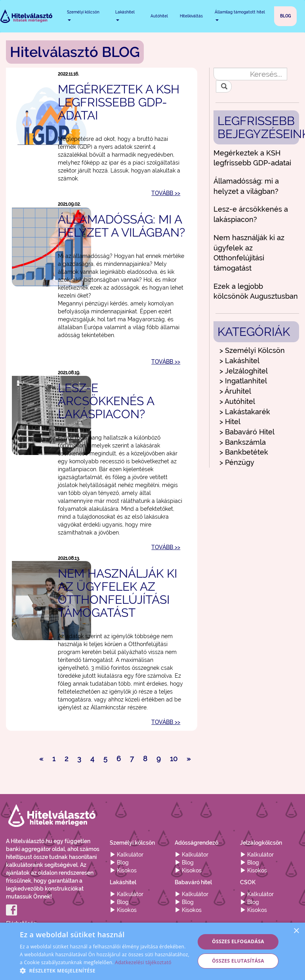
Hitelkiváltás (191, 16)
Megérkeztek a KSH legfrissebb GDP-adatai (119, 102)
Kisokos (123, 870)
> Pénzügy (237, 462)
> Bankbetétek (244, 452)
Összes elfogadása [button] (238, 941)
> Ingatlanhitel (243, 381)
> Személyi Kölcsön (252, 350)
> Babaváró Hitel (247, 432)
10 (174, 759)
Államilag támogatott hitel (240, 15)
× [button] (296, 931)
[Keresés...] (250, 74)
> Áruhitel (235, 391)
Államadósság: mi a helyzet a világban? (121, 226)
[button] (105, 970)
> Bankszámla (243, 442)
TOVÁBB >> (166, 193)
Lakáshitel (125, 15)
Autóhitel (159, 16)
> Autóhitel (237, 401)
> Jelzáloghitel (244, 371)
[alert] (152, 951)
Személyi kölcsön (83, 15)
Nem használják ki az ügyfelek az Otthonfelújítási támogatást (117, 593)
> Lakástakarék (245, 412)
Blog (119, 862)
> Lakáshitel (239, 361)
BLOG (285, 16)
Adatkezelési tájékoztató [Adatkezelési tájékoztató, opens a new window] (143, 962)
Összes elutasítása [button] (238, 961)
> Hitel (230, 422)
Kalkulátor (127, 855)
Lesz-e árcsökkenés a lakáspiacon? (106, 401)
